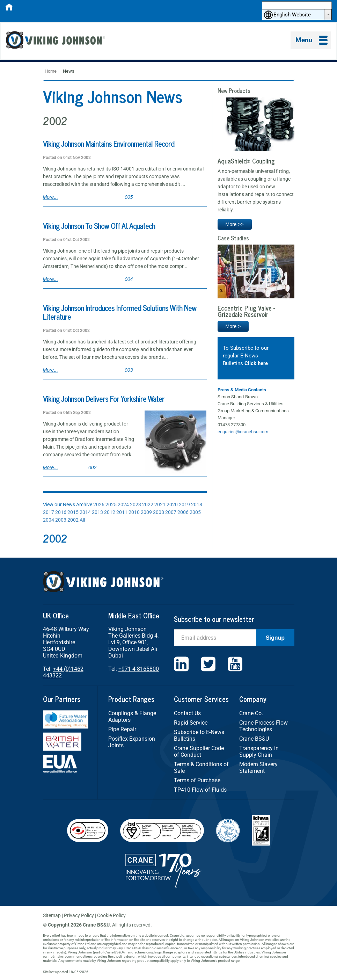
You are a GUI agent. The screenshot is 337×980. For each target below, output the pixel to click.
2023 (135, 504)
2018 (197, 504)
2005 (195, 512)
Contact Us (187, 713)
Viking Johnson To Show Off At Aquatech (99, 226)
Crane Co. (251, 713)
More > (233, 326)
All (82, 520)
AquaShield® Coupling (246, 161)
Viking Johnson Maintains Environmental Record (109, 143)
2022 (148, 504)
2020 (172, 504)
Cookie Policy (111, 915)
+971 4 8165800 (139, 669)
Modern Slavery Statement (258, 768)
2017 (49, 512)
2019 (184, 504)
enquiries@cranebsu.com (243, 432)
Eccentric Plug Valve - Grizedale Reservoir (246, 311)
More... (51, 197)
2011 (122, 512)
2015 (73, 512)
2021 (160, 504)
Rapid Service (191, 723)
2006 (183, 512)
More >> (235, 224)
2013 (97, 512)
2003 (61, 520)
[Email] (215, 638)
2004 (49, 520)
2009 (146, 512)
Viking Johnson (57, 41)
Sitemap (52, 915)
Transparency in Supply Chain (259, 752)
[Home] (9, 9)
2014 (85, 512)
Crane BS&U (254, 739)
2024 (123, 504)
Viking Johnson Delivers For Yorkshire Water (104, 398)
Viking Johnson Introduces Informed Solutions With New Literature (120, 312)
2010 (134, 512)
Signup (275, 638)
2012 (110, 512)
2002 (73, 520)
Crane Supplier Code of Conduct (199, 752)
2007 (171, 512)
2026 (99, 504)
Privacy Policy (79, 915)
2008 (159, 512)
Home (51, 71)
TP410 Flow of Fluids (200, 790)
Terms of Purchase (197, 780)
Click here (256, 363)
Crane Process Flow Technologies (263, 726)
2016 (61, 512)
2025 (111, 504)
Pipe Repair (122, 729)
